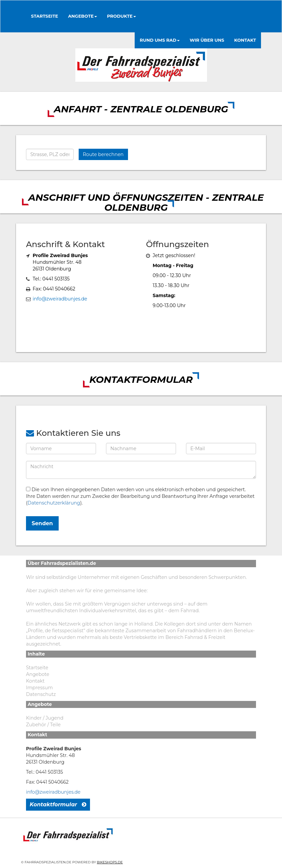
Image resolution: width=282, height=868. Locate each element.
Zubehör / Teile (43, 725)
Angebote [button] (82, 16)
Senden (42, 523)
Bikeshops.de (110, 862)
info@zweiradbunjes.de (60, 299)
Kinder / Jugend (45, 718)
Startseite (44, 16)
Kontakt (35, 681)
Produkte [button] (121, 16)
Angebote (38, 674)
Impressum (39, 688)
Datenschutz (41, 694)
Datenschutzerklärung (54, 503)
